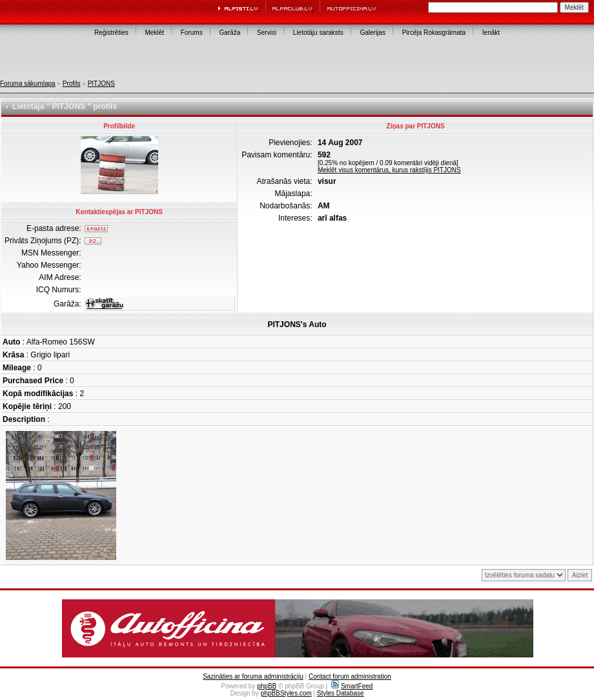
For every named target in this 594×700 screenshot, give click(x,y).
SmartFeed (352, 686)
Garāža (230, 33)
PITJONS (101, 84)
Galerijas (372, 33)
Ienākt (491, 33)
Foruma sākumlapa (28, 84)
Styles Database (341, 693)
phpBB (267, 686)
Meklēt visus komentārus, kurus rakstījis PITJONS (389, 170)
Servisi (267, 33)
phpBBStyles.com (286, 693)
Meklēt (155, 33)
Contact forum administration (350, 676)
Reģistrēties (111, 33)
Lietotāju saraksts (318, 33)
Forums (192, 33)
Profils (72, 84)
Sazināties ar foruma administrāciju (253, 676)
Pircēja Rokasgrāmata (434, 33)
